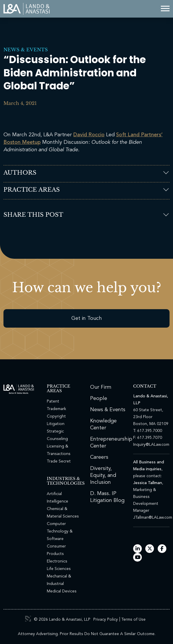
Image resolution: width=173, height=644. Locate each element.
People (99, 399)
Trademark (56, 409)
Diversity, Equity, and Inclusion (103, 475)
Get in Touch (87, 318)
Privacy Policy (106, 620)
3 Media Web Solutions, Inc (28, 619)
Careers (99, 457)
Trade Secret (59, 461)
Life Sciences (59, 569)
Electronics (57, 561)
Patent (53, 401)
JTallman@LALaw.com (153, 518)
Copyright (56, 416)
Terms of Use (133, 620)
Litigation (56, 424)
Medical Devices (62, 591)
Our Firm (101, 387)
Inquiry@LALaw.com (151, 445)
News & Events (26, 50)
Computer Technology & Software (60, 531)
